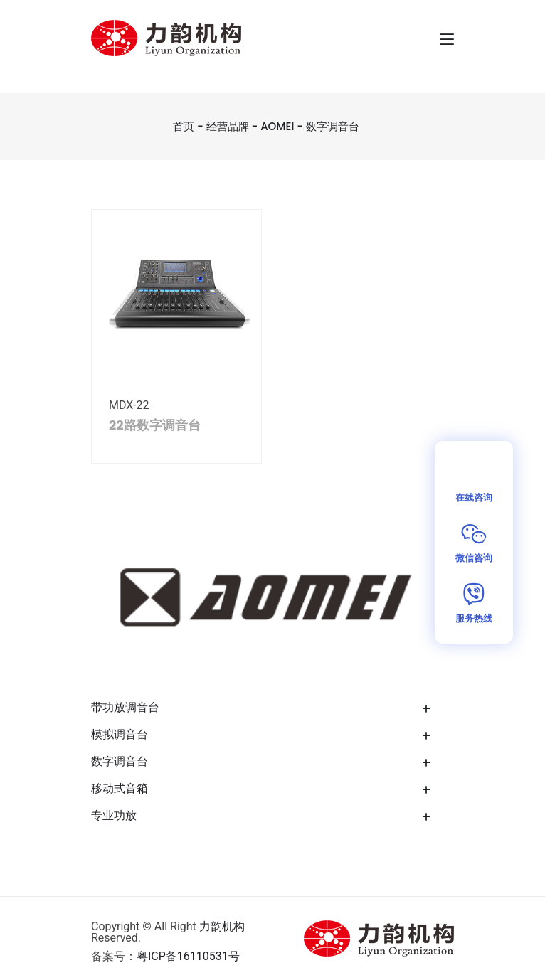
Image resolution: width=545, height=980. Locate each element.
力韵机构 (222, 926)
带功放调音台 (125, 707)
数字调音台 (333, 126)
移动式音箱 (120, 788)
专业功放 (114, 815)
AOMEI (277, 126)
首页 (184, 126)
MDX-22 (129, 405)
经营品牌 (228, 126)
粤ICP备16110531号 (188, 956)
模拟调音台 (120, 734)
